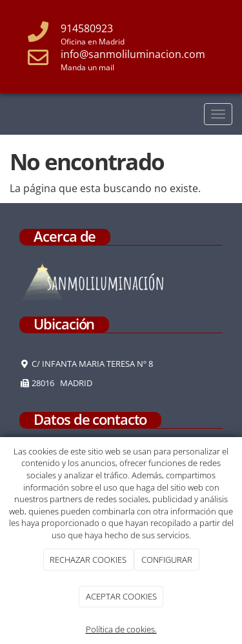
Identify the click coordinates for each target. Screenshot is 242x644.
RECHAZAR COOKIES (88, 560)
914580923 (87, 28)
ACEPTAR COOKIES (121, 596)
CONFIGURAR (167, 560)
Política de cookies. (121, 629)
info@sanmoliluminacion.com (133, 54)
